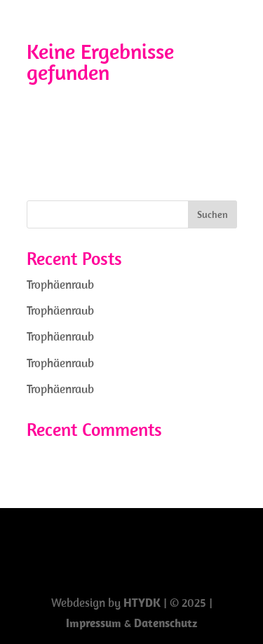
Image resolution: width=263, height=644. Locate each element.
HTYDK (142, 603)
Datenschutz (166, 623)
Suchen (213, 214)
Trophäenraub (60, 285)
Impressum (95, 623)
